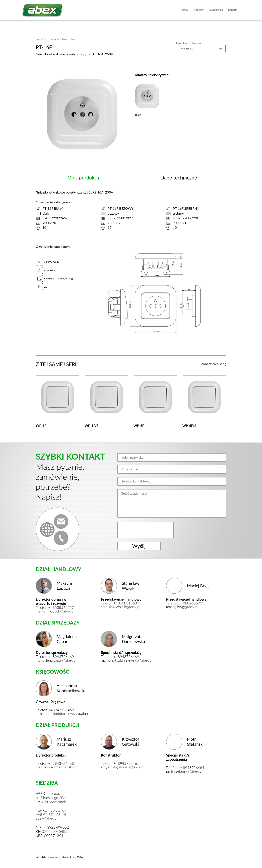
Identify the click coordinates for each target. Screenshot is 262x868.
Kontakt (233, 10)
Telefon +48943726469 (55, 657)
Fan (73, 39)
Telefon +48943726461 (120, 763)
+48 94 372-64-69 (51, 811)
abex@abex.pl (47, 818)
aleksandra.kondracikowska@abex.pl (57, 714)
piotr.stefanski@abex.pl (184, 771)
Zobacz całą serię (214, 364)
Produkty (198, 10)
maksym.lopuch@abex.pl (55, 611)
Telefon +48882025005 (185, 603)
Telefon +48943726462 (55, 710)
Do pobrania (216, 10)
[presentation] (146, 530)
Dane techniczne (179, 177)
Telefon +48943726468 (55, 763)
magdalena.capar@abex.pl (56, 660)
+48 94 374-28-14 (51, 815)
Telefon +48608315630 (120, 603)
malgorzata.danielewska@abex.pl (122, 660)
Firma (184, 10)
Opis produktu (83, 177)
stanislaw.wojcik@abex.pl (121, 607)
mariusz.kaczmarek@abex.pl (57, 767)
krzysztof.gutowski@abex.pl (122, 767)
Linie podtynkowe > (59, 39)
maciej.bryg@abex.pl (182, 607)
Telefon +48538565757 (55, 607)
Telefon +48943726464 (185, 768)
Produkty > (42, 39)
